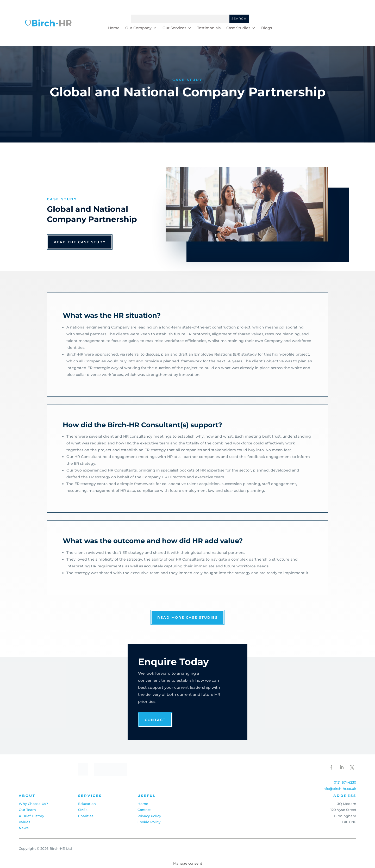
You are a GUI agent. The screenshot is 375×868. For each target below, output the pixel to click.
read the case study (80, 242)
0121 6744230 (345, 782)
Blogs (267, 28)
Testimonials (209, 28)
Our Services (174, 28)
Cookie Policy (149, 822)
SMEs (83, 810)
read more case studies (187, 617)
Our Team (27, 810)
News (24, 828)
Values (24, 822)
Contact (155, 720)
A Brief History (31, 816)
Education (87, 804)
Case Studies (238, 28)
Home (114, 28)
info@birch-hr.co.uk (339, 789)
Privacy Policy (149, 816)
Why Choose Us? (33, 804)
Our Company (138, 28)
